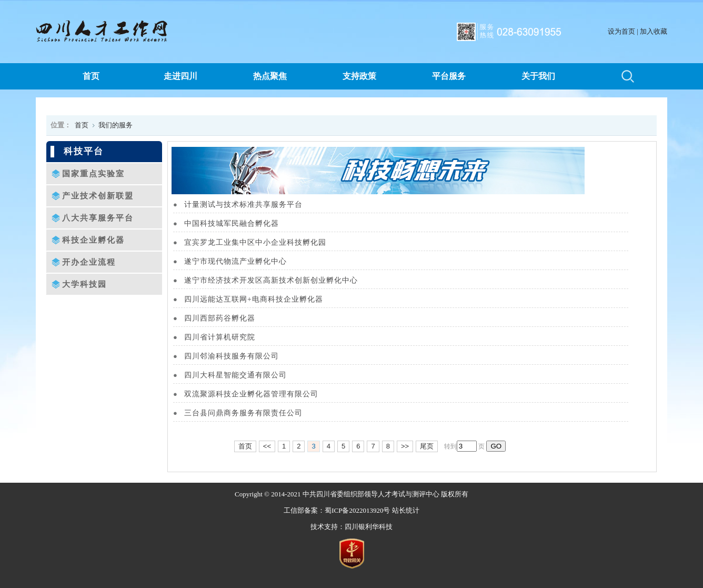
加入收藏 (654, 31)
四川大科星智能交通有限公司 (242, 375)
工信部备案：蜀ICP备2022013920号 (337, 510)
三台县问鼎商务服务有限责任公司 (250, 413)
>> (405, 446)
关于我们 (538, 76)
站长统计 (406, 510)
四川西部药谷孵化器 (226, 318)
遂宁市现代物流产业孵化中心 (242, 261)
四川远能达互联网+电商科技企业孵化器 (260, 299)
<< (267, 446)
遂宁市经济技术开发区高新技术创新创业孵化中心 (278, 280)
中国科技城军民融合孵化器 (238, 223)
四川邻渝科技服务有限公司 (238, 356)
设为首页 (621, 31)
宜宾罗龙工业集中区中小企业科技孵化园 (262, 242)
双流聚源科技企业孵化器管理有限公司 (258, 394)
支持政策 (359, 76)
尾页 (427, 446)
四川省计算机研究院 (226, 337)
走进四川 (180, 76)
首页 (91, 76)
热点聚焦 (270, 76)
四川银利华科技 (369, 527)
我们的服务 (116, 125)
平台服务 (449, 76)
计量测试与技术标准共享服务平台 (250, 205)
